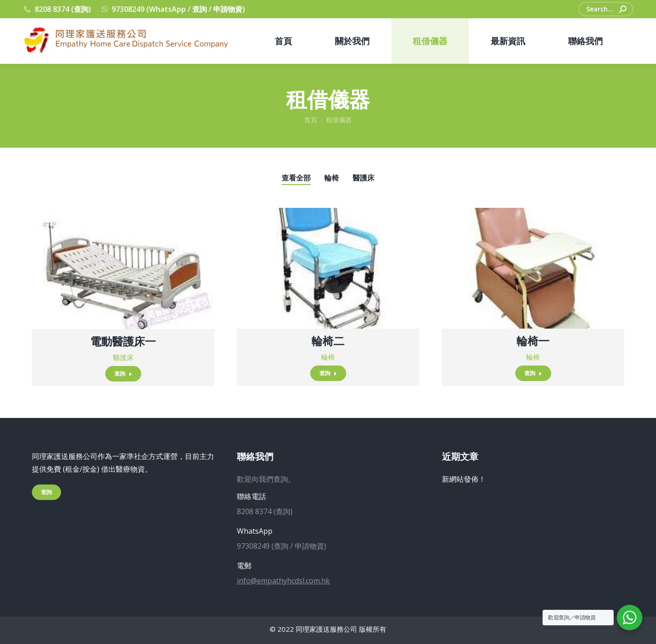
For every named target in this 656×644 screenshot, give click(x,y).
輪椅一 (533, 341)
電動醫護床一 (123, 341)
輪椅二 (328, 341)
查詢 (123, 374)
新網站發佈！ (464, 479)
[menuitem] (283, 41)
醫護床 (364, 178)
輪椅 (332, 178)
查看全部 (296, 178)
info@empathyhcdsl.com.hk (283, 581)
